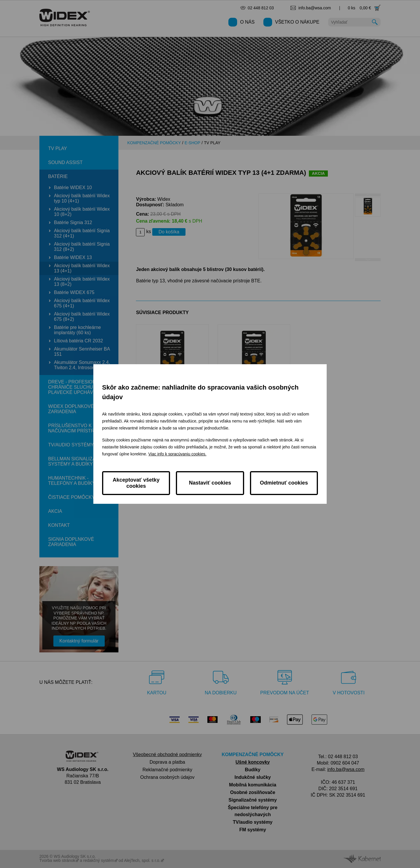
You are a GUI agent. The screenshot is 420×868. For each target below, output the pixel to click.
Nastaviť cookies (210, 483)
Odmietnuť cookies (284, 483)
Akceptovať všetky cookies (136, 483)
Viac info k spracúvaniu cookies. (177, 454)
